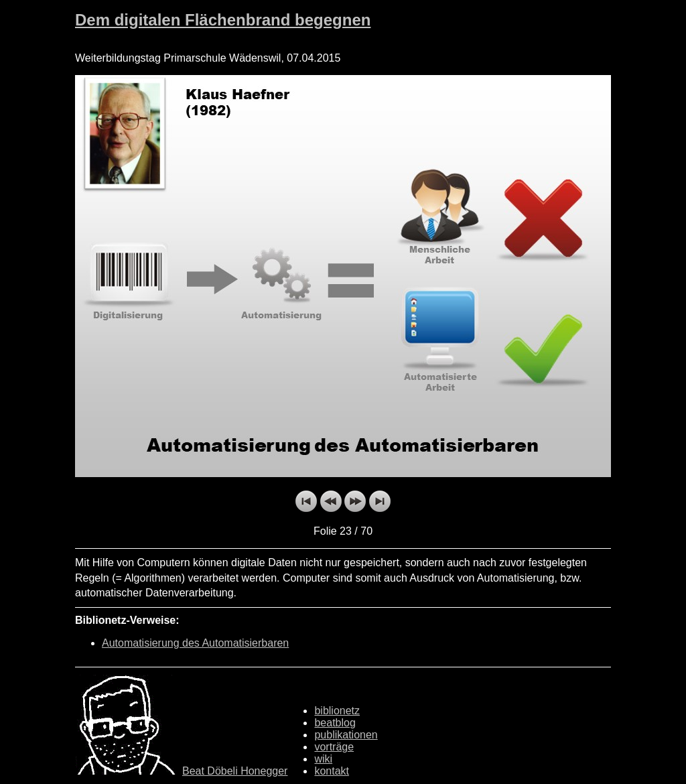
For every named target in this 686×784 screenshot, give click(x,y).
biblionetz (337, 711)
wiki (323, 759)
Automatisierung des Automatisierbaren (195, 643)
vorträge (334, 747)
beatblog (335, 723)
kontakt (332, 771)
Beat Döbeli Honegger (235, 771)
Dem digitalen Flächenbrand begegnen (223, 20)
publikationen (346, 735)
